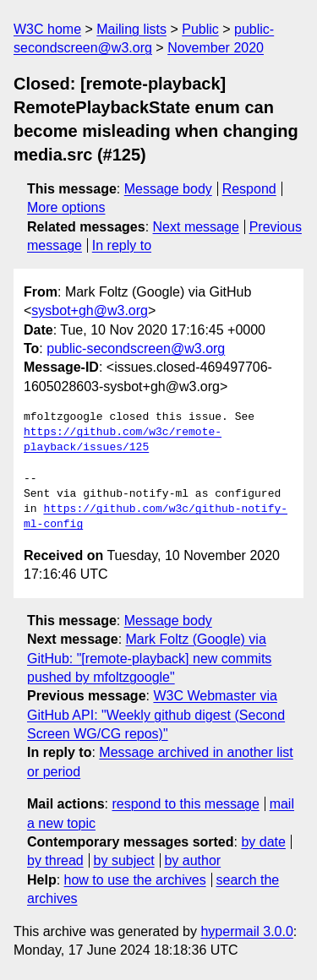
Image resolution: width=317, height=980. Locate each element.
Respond (249, 189)
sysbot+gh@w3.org (90, 310)
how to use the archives (135, 880)
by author (192, 860)
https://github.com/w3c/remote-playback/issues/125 (123, 440)
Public (200, 29)
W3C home (47, 29)
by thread (55, 860)
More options (66, 207)
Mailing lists (131, 29)
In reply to (122, 245)
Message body (168, 189)
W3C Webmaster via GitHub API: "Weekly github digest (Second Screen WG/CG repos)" (156, 715)
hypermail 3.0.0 (246, 931)
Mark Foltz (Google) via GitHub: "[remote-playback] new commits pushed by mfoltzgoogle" (149, 658)
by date (263, 842)
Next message (196, 227)
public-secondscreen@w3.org (136, 348)
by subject (124, 860)
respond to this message (185, 804)
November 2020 (216, 48)
